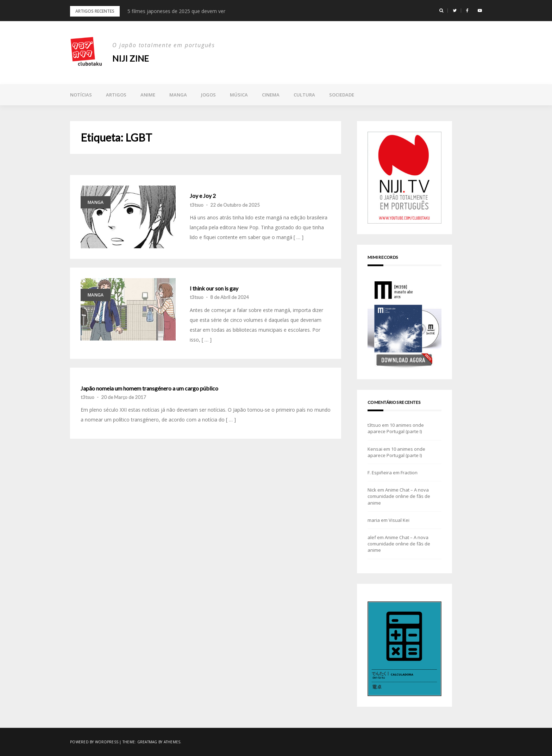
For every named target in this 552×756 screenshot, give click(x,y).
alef (372, 537)
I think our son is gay (214, 288)
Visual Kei (399, 520)
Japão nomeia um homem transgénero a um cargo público (149, 388)
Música (239, 95)
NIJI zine (131, 58)
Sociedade (342, 95)
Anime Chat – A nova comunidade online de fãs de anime (399, 496)
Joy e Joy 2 (203, 196)
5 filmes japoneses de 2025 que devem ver (176, 11)
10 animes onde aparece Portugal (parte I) (396, 428)
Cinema (271, 95)
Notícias (81, 95)
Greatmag (147, 742)
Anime (148, 95)
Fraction (409, 473)
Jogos (208, 95)
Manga (178, 95)
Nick (372, 490)
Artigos (116, 95)
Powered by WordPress (94, 742)
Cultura (304, 95)
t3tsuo (197, 205)
